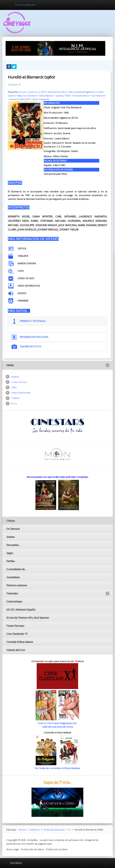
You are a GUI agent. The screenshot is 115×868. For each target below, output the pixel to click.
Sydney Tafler (63, 96)
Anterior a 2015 (38, 92)
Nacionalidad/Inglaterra (82, 92)
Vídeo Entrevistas (21, 393)
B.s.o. (15, 403)
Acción (23, 92)
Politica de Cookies (57, 849)
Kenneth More (81, 96)
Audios (15, 377)
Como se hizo (19, 382)
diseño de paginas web (39, 844)
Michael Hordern (58, 92)
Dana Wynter (46, 96)
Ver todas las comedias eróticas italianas (57, 768)
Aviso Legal (13, 849)
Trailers (16, 398)
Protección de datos (32, 849)
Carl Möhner (99, 96)
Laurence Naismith (20, 99)
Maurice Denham (27, 96)
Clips (14, 387)
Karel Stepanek (41, 99)
